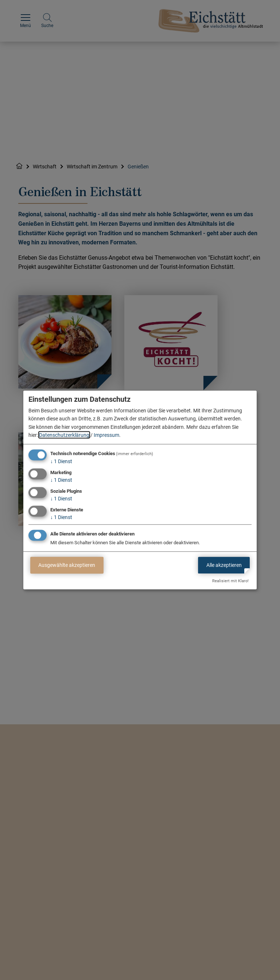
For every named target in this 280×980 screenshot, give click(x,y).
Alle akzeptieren (224, 565)
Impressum (106, 435)
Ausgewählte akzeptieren (67, 565)
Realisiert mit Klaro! (230, 581)
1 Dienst (61, 461)
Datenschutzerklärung (64, 435)
